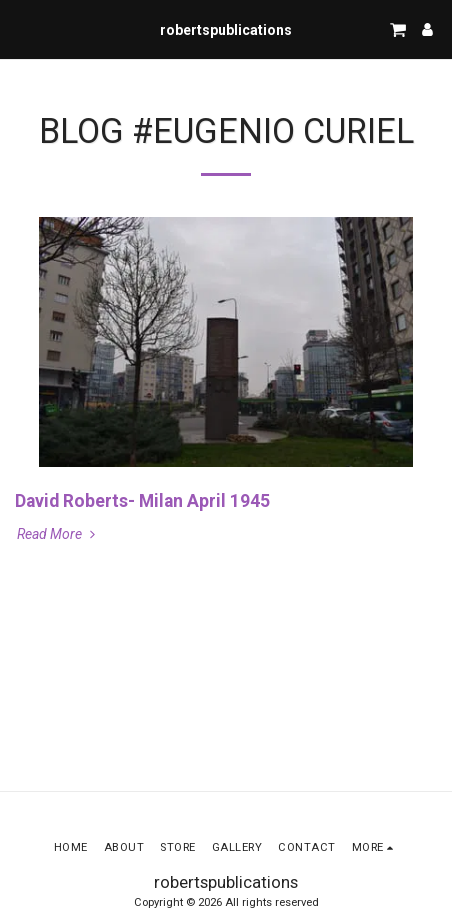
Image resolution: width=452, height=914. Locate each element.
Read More (58, 534)
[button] (22, 29)
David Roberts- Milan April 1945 (142, 501)
